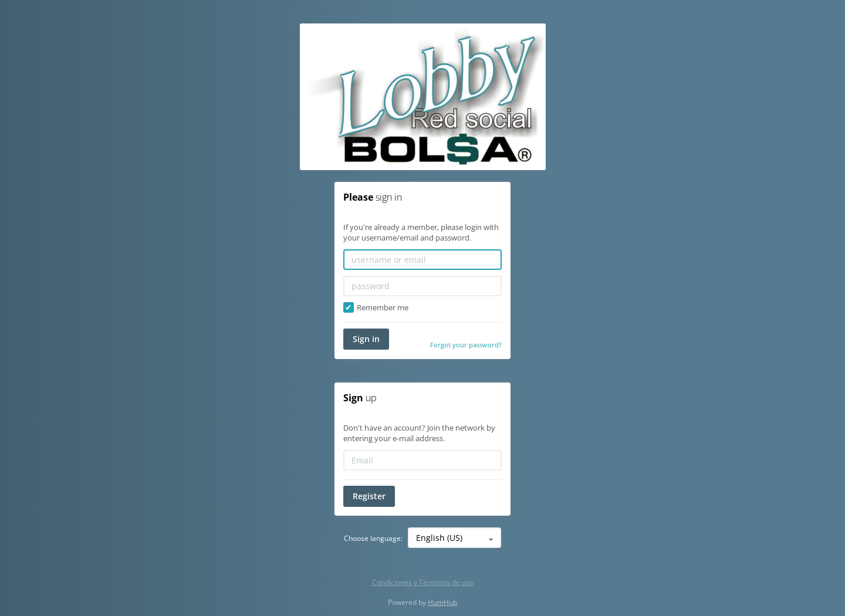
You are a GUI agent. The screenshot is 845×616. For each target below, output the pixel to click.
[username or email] (422, 260)
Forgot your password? (466, 345)
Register (369, 496)
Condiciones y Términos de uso (423, 582)
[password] (422, 286)
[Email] (422, 460)
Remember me (376, 308)
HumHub (442, 602)
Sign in (366, 339)
